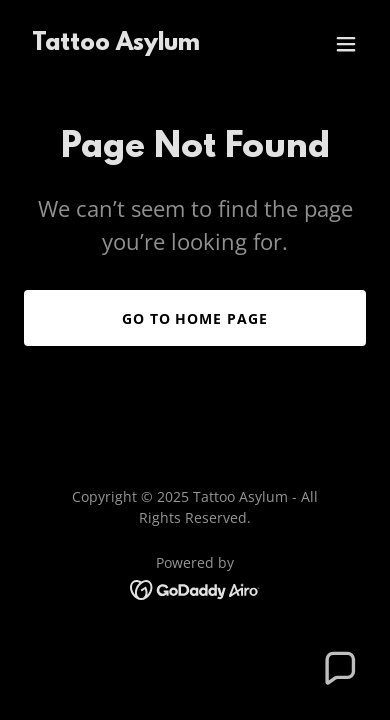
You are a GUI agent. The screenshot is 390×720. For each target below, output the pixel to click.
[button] (346, 44)
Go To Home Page (195, 318)
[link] (116, 44)
